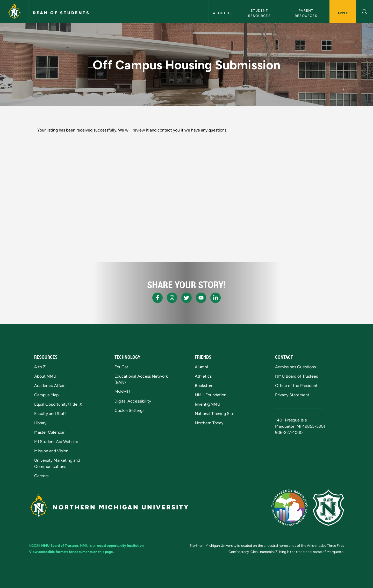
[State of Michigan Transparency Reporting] (289, 508)
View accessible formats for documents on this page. (71, 552)
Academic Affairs (50, 386)
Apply (343, 13)
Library (40, 423)
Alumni (201, 367)
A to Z (40, 367)
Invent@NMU (207, 404)
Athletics (203, 376)
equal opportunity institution (120, 545)
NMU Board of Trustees (296, 376)
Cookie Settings (129, 410)
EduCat (121, 367)
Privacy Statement (292, 395)
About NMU (45, 376)
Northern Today (209, 423)
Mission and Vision (51, 451)
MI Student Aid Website (56, 442)
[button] (365, 11)
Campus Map (46, 395)
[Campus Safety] (328, 508)
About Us (222, 13)
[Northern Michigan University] (14, 12)
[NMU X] (187, 298)
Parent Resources (306, 13)
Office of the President (296, 386)
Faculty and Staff (50, 414)
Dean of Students (61, 13)
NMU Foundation (211, 395)
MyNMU (122, 392)
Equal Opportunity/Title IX (58, 404)
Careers (41, 476)
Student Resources (259, 13)
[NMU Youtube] (201, 298)
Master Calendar (49, 432)
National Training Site (215, 414)
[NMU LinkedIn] (216, 298)
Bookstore (204, 386)
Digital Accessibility (133, 401)
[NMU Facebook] (157, 298)
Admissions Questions (295, 367)
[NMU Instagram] (172, 298)
